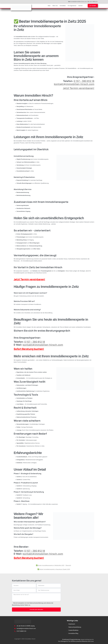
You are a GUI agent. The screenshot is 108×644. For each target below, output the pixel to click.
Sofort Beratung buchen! (29, 349)
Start (49, 6)
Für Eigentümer (72, 6)
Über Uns (55, 6)
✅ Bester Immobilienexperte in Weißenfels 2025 (50, 565)
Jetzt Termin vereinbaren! (79, 88)
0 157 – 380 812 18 (84, 81)
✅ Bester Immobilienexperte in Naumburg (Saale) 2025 (54, 569)
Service (80, 6)
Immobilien (63, 6)
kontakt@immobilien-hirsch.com (74, 84)
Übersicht (68, 565)
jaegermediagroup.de (87, 639)
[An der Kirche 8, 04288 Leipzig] (80, 597)
